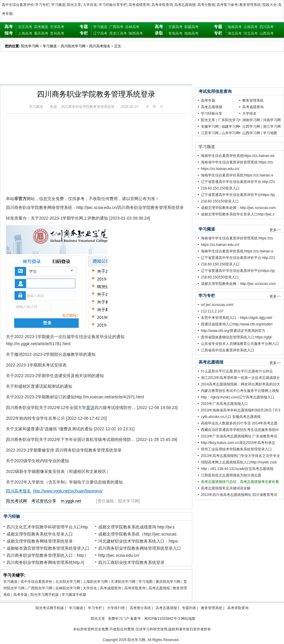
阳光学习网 (30, 46)
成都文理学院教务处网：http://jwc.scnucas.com (238, 208)
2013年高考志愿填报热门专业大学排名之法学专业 (240, 456)
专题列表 (189, 608)
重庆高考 (41, 33)
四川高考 (267, 27)
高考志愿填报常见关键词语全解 (226, 488)
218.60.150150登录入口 (220, 201)
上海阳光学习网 (95, 582)
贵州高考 (57, 33)
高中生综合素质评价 (18, 5)
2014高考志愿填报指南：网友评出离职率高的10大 (241, 384)
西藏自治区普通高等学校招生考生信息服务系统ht (240, 430)
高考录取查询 (162, 5)
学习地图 (146, 582)
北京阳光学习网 (68, 582)
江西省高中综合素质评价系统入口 (227, 350)
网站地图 (188, 619)
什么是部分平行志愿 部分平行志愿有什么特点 (237, 371)
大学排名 (90, 5)
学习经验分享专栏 (113, 5)
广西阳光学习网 (40, 588)
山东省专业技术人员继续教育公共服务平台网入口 (240, 344)
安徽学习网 (210, 126)
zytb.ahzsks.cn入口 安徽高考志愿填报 (231, 417)
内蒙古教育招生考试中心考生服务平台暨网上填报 (240, 391)
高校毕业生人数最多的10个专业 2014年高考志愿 (239, 423)
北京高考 (25, 27)
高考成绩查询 (139, 5)
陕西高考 (136, 33)
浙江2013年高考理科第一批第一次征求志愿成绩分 (240, 378)
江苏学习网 (210, 133)
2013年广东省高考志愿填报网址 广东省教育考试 (239, 436)
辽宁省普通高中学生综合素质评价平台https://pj (238, 195)
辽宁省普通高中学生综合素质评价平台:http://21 (238, 182)
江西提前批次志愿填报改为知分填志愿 (231, 475)
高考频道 (41, 27)
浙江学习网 (272, 126)
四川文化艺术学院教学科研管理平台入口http (47, 527)
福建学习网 (230, 126)
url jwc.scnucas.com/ (217, 305)
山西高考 (267, 33)
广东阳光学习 (229, 120)
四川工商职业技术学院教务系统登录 (131, 562)
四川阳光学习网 (73, 46)
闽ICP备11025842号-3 (162, 619)
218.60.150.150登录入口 (220, 188)
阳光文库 (74, 5)
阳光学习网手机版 (45, 595)
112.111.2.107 (212, 311)
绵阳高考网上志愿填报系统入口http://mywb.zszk (239, 462)
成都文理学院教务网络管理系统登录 (40, 541)
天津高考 (57, 27)
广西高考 (116, 27)
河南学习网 (272, 120)
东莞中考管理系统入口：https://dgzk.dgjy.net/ (237, 318)
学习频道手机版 (74, 595)
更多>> (275, 230)
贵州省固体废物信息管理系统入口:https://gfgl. (237, 337)
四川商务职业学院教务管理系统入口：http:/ (46, 555)
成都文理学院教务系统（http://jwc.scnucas (137, 534)
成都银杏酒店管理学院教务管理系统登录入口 (48, 548)
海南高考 (191, 33)
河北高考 (251, 33)
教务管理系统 (250, 5)
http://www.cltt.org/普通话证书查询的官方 (233, 331)
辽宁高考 (100, 33)
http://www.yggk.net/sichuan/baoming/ (68, 491)
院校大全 (270, 5)
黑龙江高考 (118, 33)
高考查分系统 (140, 608)
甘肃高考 (175, 27)
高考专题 (20, 595)
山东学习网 (230, 133)
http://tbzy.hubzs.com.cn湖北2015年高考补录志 (238, 443)
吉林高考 (132, 27)
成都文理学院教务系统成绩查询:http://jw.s (136, 527)
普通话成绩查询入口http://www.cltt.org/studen (237, 324)
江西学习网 (251, 126)
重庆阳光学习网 (168, 582)
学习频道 (58, 5)
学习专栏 (42, 5)
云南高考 (251, 27)
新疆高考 (191, 27)
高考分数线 (206, 5)
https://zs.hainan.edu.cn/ (220, 169)
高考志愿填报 (185, 5)
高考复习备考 (227, 5)
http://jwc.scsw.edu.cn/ (119, 555)
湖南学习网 (251, 120)
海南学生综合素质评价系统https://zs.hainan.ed (238, 156)
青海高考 (175, 33)
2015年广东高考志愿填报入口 (224, 404)
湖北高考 (235, 33)
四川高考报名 (100, 46)
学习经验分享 (212, 113)
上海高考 (25, 33)
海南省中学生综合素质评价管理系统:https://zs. (237, 162)
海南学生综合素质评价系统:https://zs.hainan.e (237, 175)
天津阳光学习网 (123, 582)
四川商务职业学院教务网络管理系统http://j (45, 562)
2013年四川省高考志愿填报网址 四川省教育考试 (239, 495)
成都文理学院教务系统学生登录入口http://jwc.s (238, 214)
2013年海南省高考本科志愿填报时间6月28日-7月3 (241, 410)
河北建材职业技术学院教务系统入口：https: (138, 541)
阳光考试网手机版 (50, 608)
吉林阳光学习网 (68, 588)
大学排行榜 (116, 608)
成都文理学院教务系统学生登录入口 (40, 534)
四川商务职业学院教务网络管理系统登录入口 (140, 548)
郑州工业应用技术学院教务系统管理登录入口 (236, 449)
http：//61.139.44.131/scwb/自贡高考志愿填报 (237, 469)
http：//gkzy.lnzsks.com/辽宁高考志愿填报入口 (238, 397)
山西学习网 (251, 133)
